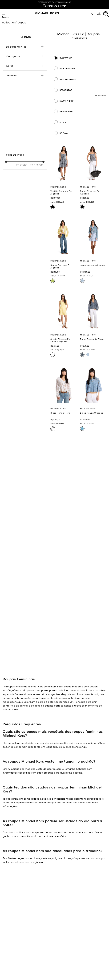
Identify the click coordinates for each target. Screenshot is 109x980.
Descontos (66, 90)
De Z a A (64, 133)
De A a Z (64, 122)
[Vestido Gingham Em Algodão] (64, 177)
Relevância (66, 58)
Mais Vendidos (67, 68)
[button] (25, 46)
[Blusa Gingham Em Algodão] (93, 177)
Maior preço (66, 101)
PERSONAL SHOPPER (57, 6)
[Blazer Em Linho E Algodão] (64, 251)
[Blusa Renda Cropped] (93, 399)
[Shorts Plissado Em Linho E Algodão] (64, 325)
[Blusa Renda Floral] (64, 399)
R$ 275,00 (22, 165)
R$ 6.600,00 (36, 165)
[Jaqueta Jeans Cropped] (93, 251)
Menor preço (67, 112)
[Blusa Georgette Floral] (93, 325)
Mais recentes (67, 79)
